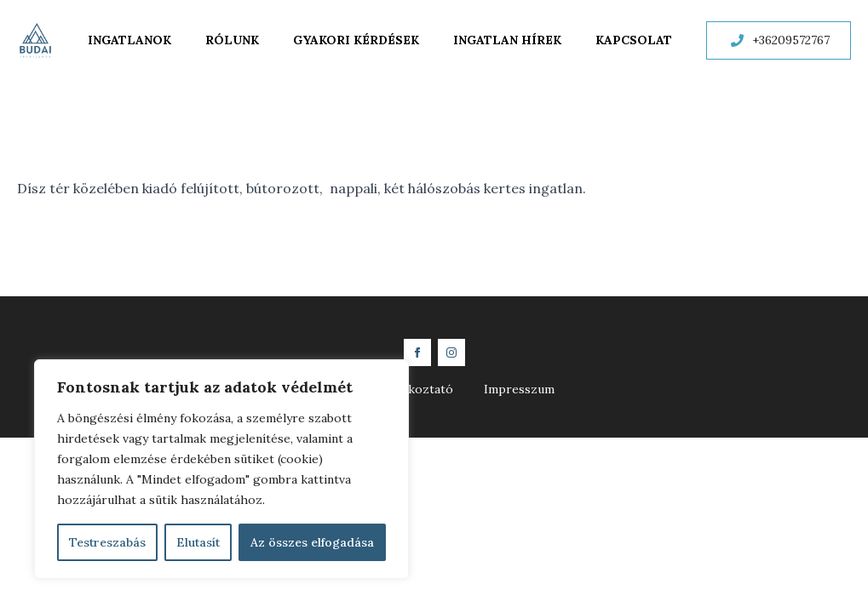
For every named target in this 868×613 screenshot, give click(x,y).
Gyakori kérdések (356, 40)
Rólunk (232, 40)
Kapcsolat (634, 40)
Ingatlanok (129, 40)
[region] (221, 469)
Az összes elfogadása (312, 542)
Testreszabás (107, 542)
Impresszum (519, 389)
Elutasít (198, 542)
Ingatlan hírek (507, 40)
